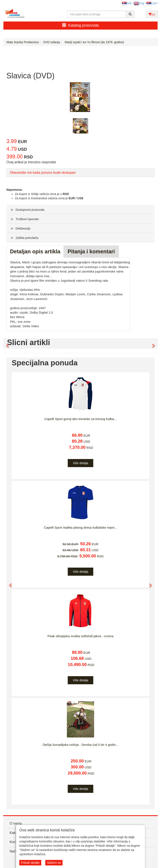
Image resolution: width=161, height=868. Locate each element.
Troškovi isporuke (24, 219)
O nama (16, 823)
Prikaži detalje (30, 863)
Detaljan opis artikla (35, 251)
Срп (152, 3)
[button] (6, 344)
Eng (139, 3)
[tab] (80, 209)
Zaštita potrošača (24, 238)
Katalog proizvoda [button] (80, 25)
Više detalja (80, 463)
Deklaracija (20, 228)
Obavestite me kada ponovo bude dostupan (43, 173)
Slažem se (54, 863)
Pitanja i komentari (91, 251)
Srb (127, 3)
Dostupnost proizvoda (27, 210)
